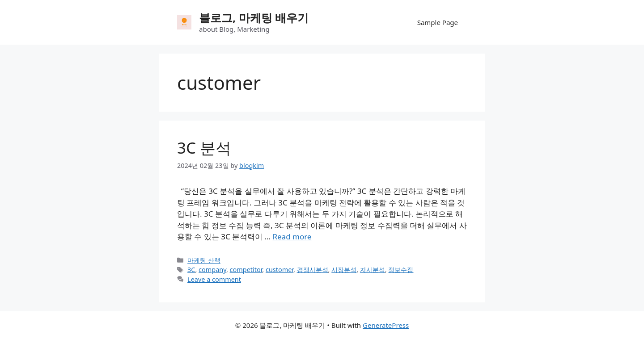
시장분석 (344, 270)
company (212, 270)
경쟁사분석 (313, 270)
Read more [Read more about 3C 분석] (292, 236)
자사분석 (373, 270)
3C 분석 (204, 148)
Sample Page (438, 22)
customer (280, 270)
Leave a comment (214, 279)
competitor (246, 270)
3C (191, 270)
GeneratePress (386, 325)
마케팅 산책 (204, 260)
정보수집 (401, 270)
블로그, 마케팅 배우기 (254, 17)
